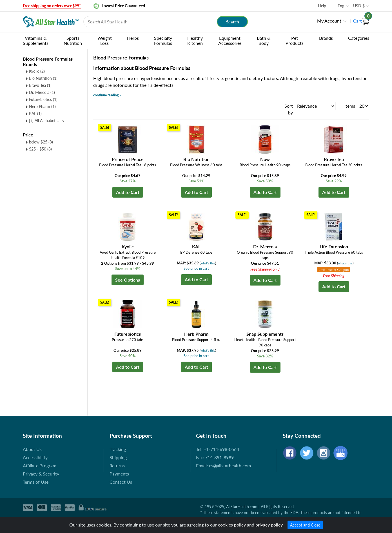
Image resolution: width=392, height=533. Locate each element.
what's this (208, 263)
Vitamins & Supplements (36, 40)
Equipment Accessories (230, 40)
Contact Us (121, 482)
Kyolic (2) (37, 71)
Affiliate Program (40, 465)
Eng (341, 6)
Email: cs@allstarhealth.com (223, 465)
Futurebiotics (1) (43, 99)
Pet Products (295, 40)
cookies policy (232, 525)
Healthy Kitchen (195, 40)
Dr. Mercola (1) (42, 92)
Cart (361, 21)
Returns (117, 465)
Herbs (133, 38)
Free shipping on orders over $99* (52, 6)
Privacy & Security (41, 474)
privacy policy (269, 525)
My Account (329, 21)
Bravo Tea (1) (40, 85)
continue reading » (107, 95)
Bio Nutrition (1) (43, 78)
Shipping (118, 457)
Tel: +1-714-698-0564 (218, 449)
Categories (359, 38)
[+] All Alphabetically (47, 120)
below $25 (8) (41, 142)
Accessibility (35, 457)
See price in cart (196, 268)
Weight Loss (105, 40)
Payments (119, 474)
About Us (32, 449)
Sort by (289, 109)
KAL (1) (35, 113)
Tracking (118, 449)
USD (359, 6)
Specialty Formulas (163, 40)
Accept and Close (305, 525)
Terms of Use (36, 482)
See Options (128, 280)
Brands (326, 38)
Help (322, 6)
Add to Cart (128, 192)
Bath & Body (264, 40)
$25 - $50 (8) (40, 149)
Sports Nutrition (73, 40)
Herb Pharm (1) (42, 106)
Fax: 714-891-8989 (215, 457)
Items (350, 106)
